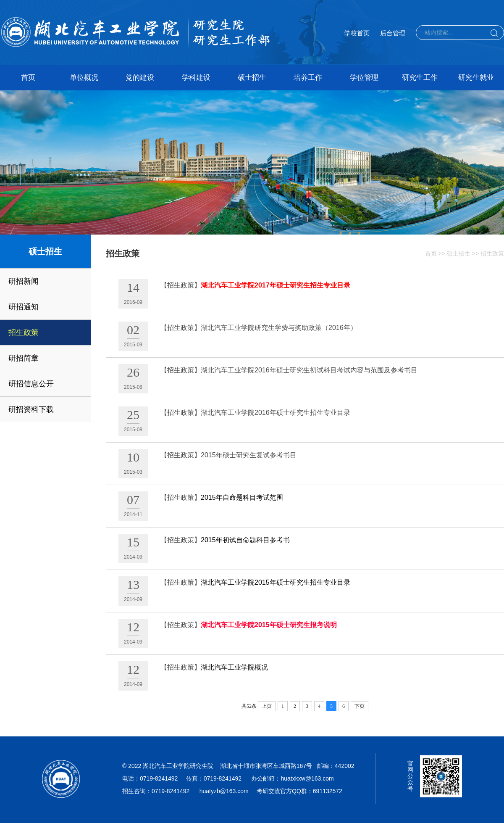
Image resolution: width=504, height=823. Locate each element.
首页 (28, 78)
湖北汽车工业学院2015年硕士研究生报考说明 (269, 625)
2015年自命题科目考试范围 (242, 497)
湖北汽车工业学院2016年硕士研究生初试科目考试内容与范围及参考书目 (309, 370)
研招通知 (24, 307)
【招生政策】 (181, 285)
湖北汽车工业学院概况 (234, 667)
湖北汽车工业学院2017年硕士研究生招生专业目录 (276, 285)
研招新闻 (24, 281)
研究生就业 (476, 78)
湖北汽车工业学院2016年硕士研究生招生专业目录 (276, 413)
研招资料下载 (31, 409)
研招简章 (24, 358)
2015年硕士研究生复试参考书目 (249, 455)
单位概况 (84, 78)
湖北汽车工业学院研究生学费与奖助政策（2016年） (279, 328)
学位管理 (364, 78)
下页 (360, 706)
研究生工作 (420, 78)
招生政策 (24, 332)
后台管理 (393, 33)
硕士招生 (252, 78)
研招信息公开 (31, 384)
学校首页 (357, 33)
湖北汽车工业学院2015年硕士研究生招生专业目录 (276, 582)
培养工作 (308, 78)
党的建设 (140, 78)
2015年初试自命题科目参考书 (245, 540)
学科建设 (196, 78)
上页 (267, 706)
